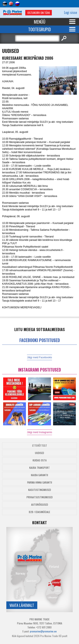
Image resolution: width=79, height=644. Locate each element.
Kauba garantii (39, 475)
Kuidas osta (40, 460)
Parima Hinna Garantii (40, 482)
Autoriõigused (40, 505)
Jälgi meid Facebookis (39, 357)
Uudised (39, 453)
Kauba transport (39, 468)
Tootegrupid (39, 29)
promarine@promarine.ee (43, 631)
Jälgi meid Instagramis (39, 432)
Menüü (40, 22)
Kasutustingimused (40, 490)
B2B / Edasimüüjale (39, 512)
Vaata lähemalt (22, 605)
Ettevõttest (40, 445)
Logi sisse (70, 12)
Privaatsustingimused (40, 497)
